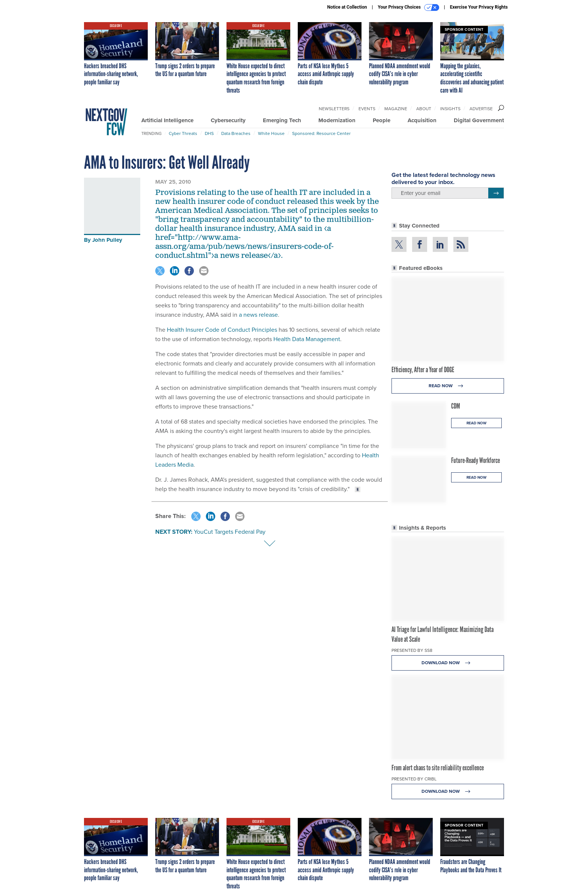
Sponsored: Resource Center (321, 133)
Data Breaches (236, 133)
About (424, 109)
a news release (258, 315)
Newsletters (334, 109)
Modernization (337, 120)
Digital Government (479, 120)
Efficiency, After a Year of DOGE (423, 370)
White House (271, 133)
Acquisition (422, 120)
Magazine (396, 109)
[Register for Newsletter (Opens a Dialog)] (496, 193)
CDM (456, 406)
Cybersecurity (228, 120)
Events (367, 109)
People (382, 120)
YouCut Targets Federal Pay (230, 532)
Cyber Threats (183, 133)
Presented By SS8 (412, 650)
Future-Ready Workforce (475, 460)
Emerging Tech (282, 120)
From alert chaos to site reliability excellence (438, 768)
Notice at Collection (347, 7)
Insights (450, 109)
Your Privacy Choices (409, 7)
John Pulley (107, 240)
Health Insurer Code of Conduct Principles (222, 330)
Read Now (448, 386)
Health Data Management (307, 339)
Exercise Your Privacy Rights (479, 7)
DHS (209, 133)
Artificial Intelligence (167, 120)
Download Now (448, 663)
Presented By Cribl (414, 779)
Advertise (481, 109)
